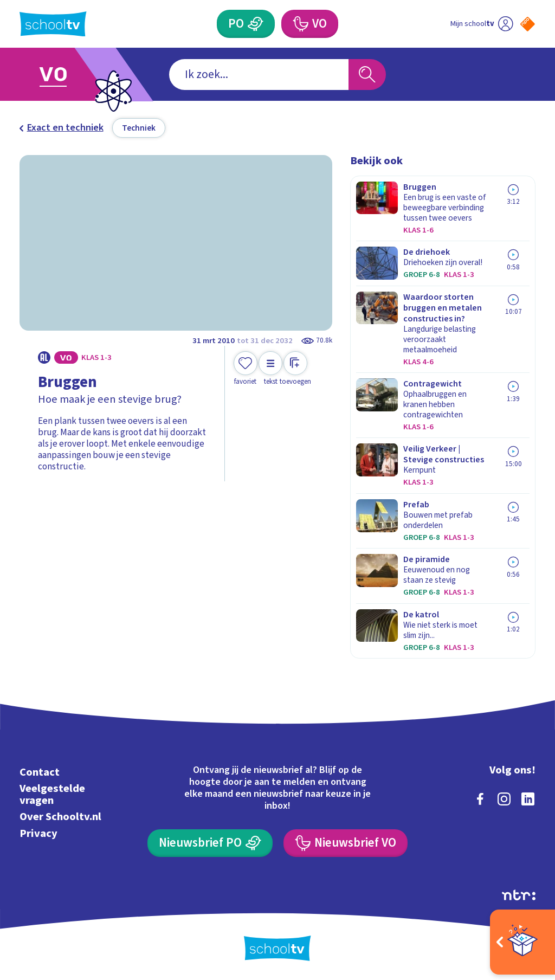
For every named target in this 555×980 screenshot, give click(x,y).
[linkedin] (528, 799)
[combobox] (259, 75)
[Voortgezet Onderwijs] (309, 24)
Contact (40, 772)
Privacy (38, 833)
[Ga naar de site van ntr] (519, 895)
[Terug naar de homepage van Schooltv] (53, 24)
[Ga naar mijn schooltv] (482, 24)
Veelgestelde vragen (52, 794)
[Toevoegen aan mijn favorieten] (246, 369)
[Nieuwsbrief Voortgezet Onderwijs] (345, 843)
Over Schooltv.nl (60, 817)
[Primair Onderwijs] (246, 24)
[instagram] (504, 799)
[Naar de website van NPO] (528, 24)
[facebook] (480, 799)
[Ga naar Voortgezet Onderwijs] (70, 75)
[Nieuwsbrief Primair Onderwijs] (210, 843)
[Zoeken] (367, 75)
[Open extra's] (522, 942)
